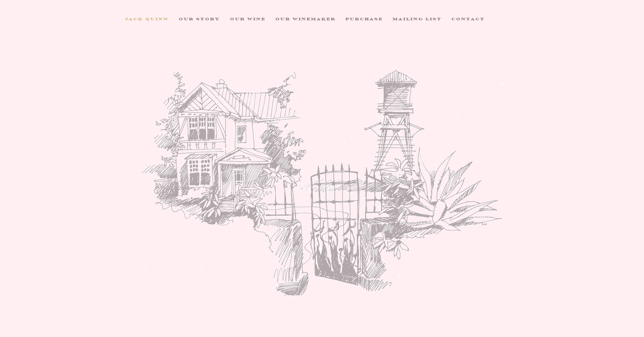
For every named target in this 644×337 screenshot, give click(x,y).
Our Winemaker (305, 19)
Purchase (364, 19)
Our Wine (248, 19)
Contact (468, 19)
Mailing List (417, 19)
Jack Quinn (147, 19)
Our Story (199, 19)
